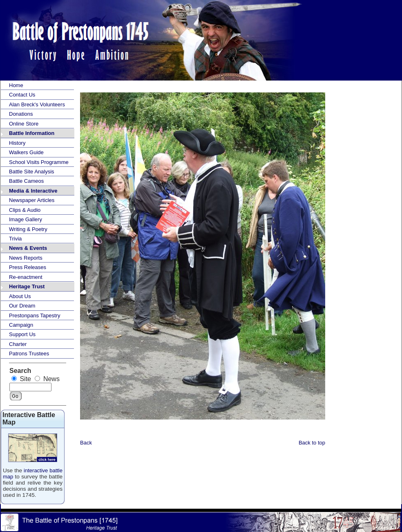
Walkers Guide (26, 152)
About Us (20, 296)
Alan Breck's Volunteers (37, 104)
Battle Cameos (26, 181)
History (17, 143)
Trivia (15, 239)
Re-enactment (26, 277)
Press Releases (28, 267)
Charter (18, 344)
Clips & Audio (25, 210)
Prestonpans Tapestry (35, 315)
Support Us (22, 334)
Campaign (21, 325)
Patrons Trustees (29, 354)
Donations (21, 114)
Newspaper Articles (32, 200)
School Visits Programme (39, 162)
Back (86, 443)
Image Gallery (26, 219)
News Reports (26, 258)
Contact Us (22, 95)
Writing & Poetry (28, 229)
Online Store (24, 124)
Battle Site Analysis (32, 172)
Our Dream (22, 306)
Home (16, 85)
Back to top (312, 443)
